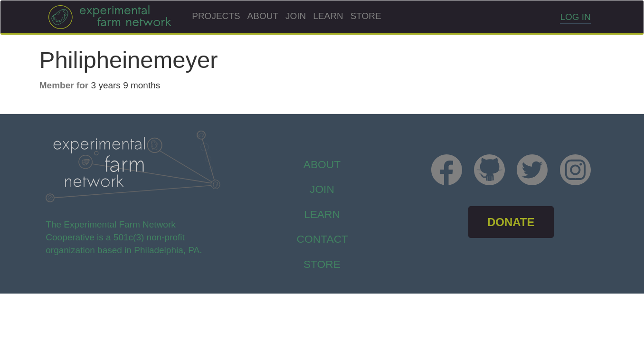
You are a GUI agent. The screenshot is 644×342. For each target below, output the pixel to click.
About (263, 16)
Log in (575, 17)
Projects (216, 16)
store (322, 264)
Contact (323, 239)
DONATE (511, 222)
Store (366, 16)
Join (296, 16)
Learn (328, 16)
